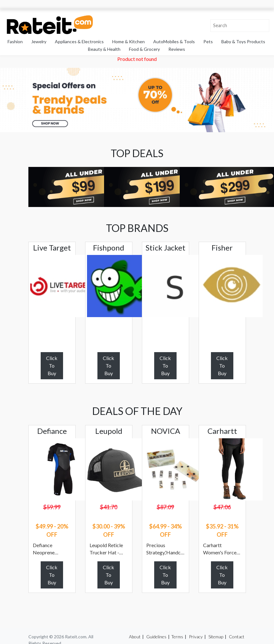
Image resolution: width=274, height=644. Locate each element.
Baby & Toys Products (243, 41)
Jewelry (39, 41)
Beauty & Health (104, 49)
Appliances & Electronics (79, 41)
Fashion (15, 41)
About (135, 637)
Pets (208, 41)
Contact (237, 637)
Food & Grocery (144, 49)
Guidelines (156, 637)
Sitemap (216, 637)
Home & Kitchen (128, 41)
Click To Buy (52, 366)
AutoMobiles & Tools (174, 41)
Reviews (177, 49)
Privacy (196, 637)
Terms (177, 637)
